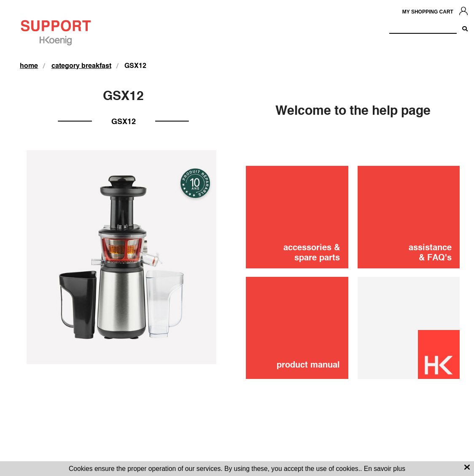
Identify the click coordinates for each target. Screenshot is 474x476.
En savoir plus (385, 469)
